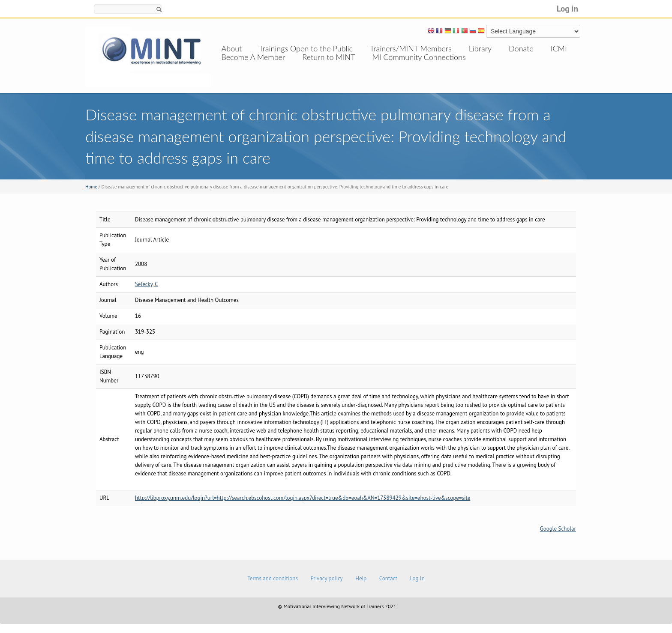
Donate (521, 48)
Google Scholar (558, 529)
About (232, 48)
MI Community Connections (419, 66)
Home (91, 187)
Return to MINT (328, 66)
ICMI (559, 48)
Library (480, 48)
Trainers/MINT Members (411, 48)
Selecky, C (147, 284)
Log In (417, 578)
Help (361, 578)
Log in (567, 8)
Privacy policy (326, 578)
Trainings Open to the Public (306, 48)
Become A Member (253, 66)
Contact (388, 578)
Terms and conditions (273, 578)
